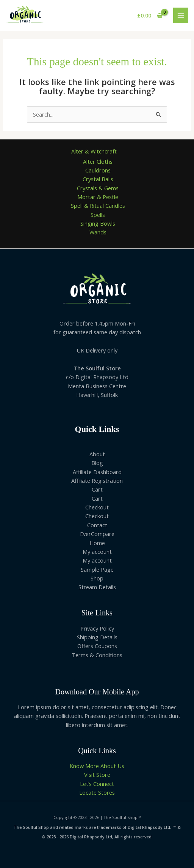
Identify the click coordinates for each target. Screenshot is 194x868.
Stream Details (97, 587)
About (97, 454)
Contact (97, 525)
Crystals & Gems (98, 188)
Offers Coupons (97, 646)
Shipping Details (97, 637)
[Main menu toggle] (181, 15)
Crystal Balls (98, 179)
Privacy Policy (97, 628)
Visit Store (97, 775)
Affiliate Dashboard (97, 472)
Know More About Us (97, 766)
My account (97, 552)
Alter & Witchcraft (94, 151)
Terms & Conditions (97, 655)
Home (97, 543)
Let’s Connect (97, 784)
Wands (98, 232)
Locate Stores (97, 792)
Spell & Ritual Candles (98, 206)
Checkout (97, 507)
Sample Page (97, 569)
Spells (98, 215)
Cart (97, 489)
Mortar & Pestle (98, 197)
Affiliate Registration (97, 481)
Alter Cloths (98, 161)
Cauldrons (98, 170)
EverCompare (97, 534)
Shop (97, 578)
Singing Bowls (98, 223)
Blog (97, 463)
